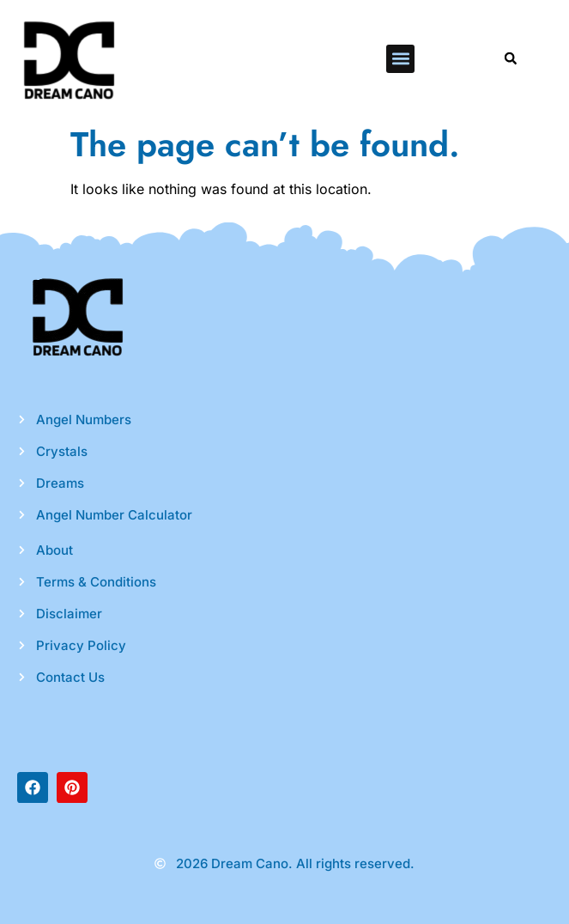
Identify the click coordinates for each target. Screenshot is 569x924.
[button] (400, 59)
